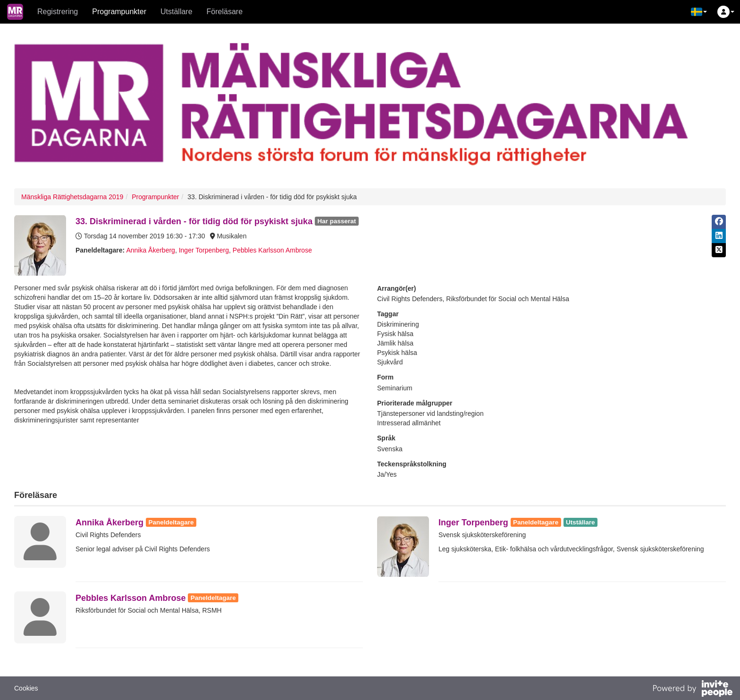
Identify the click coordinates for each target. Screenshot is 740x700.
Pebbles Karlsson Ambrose (272, 250)
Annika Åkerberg (151, 250)
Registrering (58, 12)
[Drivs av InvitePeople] (692, 690)
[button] (699, 12)
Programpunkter (119, 12)
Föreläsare (225, 12)
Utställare (177, 12)
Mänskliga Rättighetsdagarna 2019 (72, 197)
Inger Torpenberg (204, 250)
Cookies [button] (26, 688)
